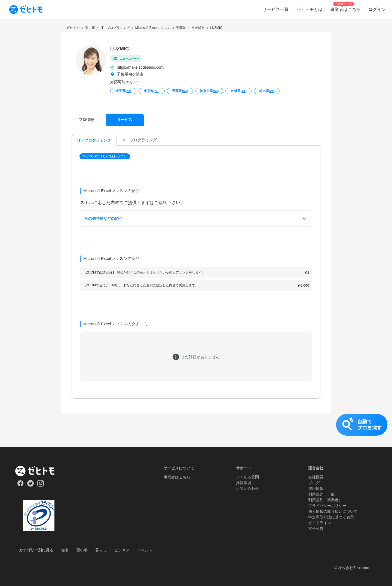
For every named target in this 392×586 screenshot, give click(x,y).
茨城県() (239, 91)
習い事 (82, 550)
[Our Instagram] (41, 485)
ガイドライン (320, 523)
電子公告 (316, 529)
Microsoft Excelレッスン (105, 156)
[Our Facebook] (20, 485)
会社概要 (316, 477)
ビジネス (122, 550)
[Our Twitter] (30, 485)
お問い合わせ (247, 488)
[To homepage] (26, 10)
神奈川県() (209, 91)
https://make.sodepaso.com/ (141, 67)
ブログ (314, 483)
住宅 (65, 550)
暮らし (101, 550)
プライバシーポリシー (327, 506)
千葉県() (180, 91)
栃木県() (267, 91)
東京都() (151, 91)
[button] (105, 156)
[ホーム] (39, 471)
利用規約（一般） (323, 494)
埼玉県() (123, 91)
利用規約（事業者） (325, 500)
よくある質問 (247, 477)
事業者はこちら (177, 477)
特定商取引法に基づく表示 (331, 517)
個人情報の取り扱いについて (333, 511)
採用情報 (316, 488)
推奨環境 (244, 483)
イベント (145, 550)
